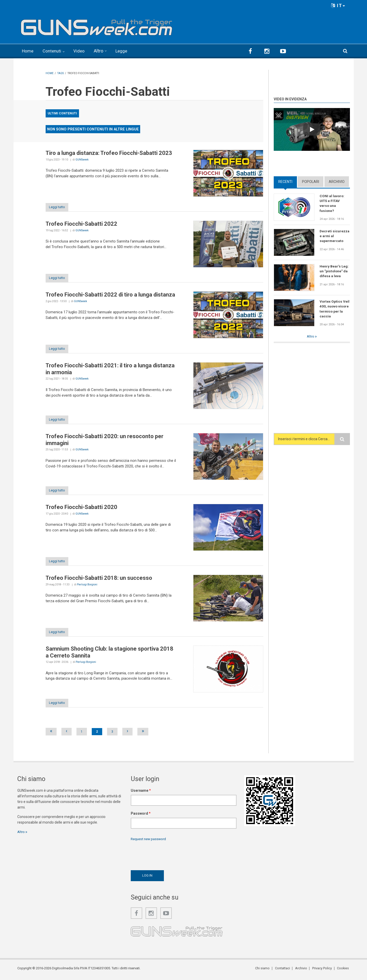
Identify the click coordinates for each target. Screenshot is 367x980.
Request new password (150, 841)
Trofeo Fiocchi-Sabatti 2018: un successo (99, 580)
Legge (124, 51)
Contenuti (54, 51)
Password (141, 816)
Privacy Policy (323, 971)
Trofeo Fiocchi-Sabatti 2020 (81, 509)
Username (141, 793)
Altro (101, 51)
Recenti (285, 181)
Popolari (311, 181)
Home (28, 51)
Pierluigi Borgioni (87, 586)
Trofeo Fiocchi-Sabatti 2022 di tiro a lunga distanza (110, 295)
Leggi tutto (59, 207)
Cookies (344, 971)
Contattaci (285, 971)
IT (338, 5)
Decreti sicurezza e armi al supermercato (335, 236)
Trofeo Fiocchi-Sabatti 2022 (81, 224)
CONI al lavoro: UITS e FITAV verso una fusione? (332, 203)
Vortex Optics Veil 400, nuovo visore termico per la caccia (335, 308)
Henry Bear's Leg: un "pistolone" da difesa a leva (334, 271)
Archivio (337, 181)
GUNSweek (82, 159)
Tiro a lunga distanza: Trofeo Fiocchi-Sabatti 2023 (109, 153)
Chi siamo (265, 971)
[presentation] (169, 857)
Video (81, 51)
